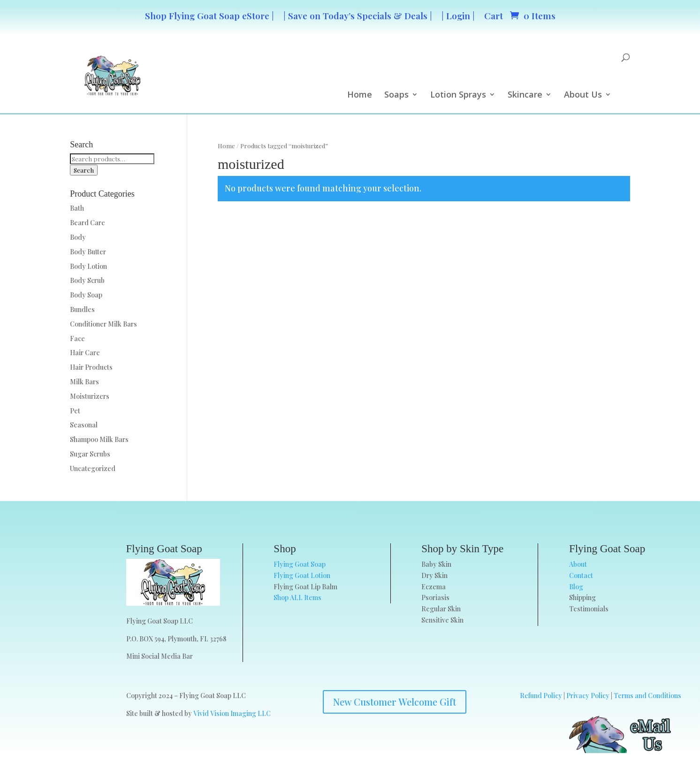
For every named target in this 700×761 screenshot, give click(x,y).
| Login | (458, 15)
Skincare (525, 95)
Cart (494, 15)
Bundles (82, 309)
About (578, 564)
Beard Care (87, 223)
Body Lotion (88, 266)
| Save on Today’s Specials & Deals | (358, 15)
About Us (583, 95)
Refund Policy (541, 696)
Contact (581, 575)
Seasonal (84, 425)
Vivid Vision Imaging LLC (232, 713)
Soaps (396, 95)
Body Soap (86, 295)
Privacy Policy (588, 696)
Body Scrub (87, 280)
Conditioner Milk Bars (103, 324)
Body (78, 237)
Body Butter (88, 252)
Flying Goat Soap (300, 564)
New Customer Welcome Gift (395, 702)
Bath (77, 208)
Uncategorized (93, 468)
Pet (75, 411)
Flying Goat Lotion (302, 575)
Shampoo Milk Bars (99, 439)
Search (84, 170)
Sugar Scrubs (90, 454)
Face (77, 339)
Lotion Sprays (458, 95)
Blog (576, 587)
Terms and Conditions (647, 696)
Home (360, 95)
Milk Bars (84, 382)
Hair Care (85, 353)
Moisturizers (90, 396)
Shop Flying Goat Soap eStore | (209, 15)
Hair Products (91, 367)
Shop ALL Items (297, 597)
